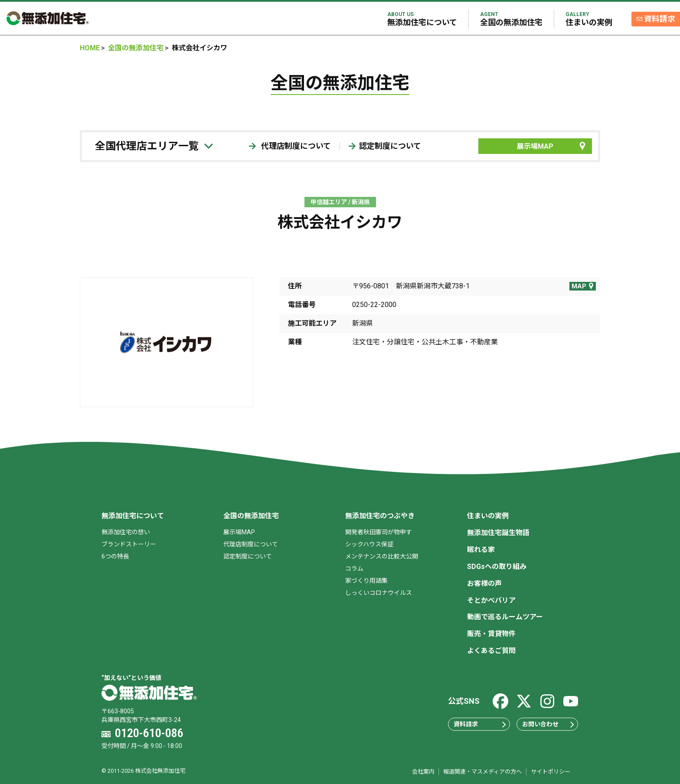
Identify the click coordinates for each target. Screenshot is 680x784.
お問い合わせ (548, 724)
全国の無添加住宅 (510, 19)
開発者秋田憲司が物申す (379, 532)
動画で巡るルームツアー (505, 617)
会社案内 (423, 772)
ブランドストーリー (129, 544)
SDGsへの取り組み (497, 567)
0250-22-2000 (374, 305)
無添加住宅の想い (126, 532)
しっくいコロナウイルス (379, 593)
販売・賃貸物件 (491, 634)
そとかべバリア (491, 600)
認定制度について (385, 146)
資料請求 (660, 19)
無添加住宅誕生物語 (498, 533)
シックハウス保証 (369, 544)
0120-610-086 (149, 733)
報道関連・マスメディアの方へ (482, 772)
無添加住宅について (421, 19)
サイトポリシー (551, 772)
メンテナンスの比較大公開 (382, 556)
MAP (583, 286)
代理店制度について (290, 146)
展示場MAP (552, 146)
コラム (354, 568)
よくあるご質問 (491, 651)
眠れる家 (481, 550)
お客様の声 (484, 583)
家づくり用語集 (366, 581)
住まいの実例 (588, 19)
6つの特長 (115, 556)
